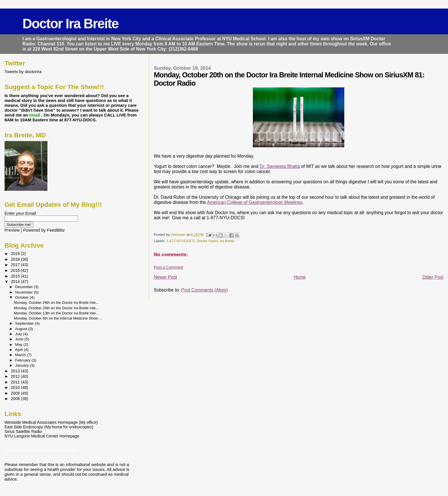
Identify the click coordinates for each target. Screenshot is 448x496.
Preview (12, 230)
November (25, 292)
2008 (16, 399)
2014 (16, 282)
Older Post (433, 277)
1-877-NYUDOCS (180, 241)
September (25, 323)
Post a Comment (168, 267)
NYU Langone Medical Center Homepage (42, 436)
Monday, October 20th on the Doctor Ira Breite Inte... (56, 308)
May (19, 345)
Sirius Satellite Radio (23, 431)
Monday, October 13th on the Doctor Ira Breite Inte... (56, 313)
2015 (16, 276)
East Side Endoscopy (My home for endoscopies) (49, 427)
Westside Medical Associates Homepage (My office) (51, 422)
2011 (16, 382)
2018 (16, 259)
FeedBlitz (56, 230)
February (23, 360)
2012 (16, 376)
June (20, 339)
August (22, 329)
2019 (16, 254)
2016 (16, 270)
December (25, 287)
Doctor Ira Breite (70, 24)
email (35, 115)
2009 (16, 393)
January (23, 365)
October (23, 297)
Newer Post (165, 277)
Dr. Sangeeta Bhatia (280, 166)
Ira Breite (227, 241)
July (19, 334)
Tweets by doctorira (23, 72)
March (21, 355)
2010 (16, 387)
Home (300, 277)
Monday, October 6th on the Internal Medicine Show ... (58, 318)
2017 (16, 265)
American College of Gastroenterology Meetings (255, 202)
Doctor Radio (207, 241)
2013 (16, 371)
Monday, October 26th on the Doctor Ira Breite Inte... (56, 303)
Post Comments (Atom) (204, 290)
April (20, 350)
